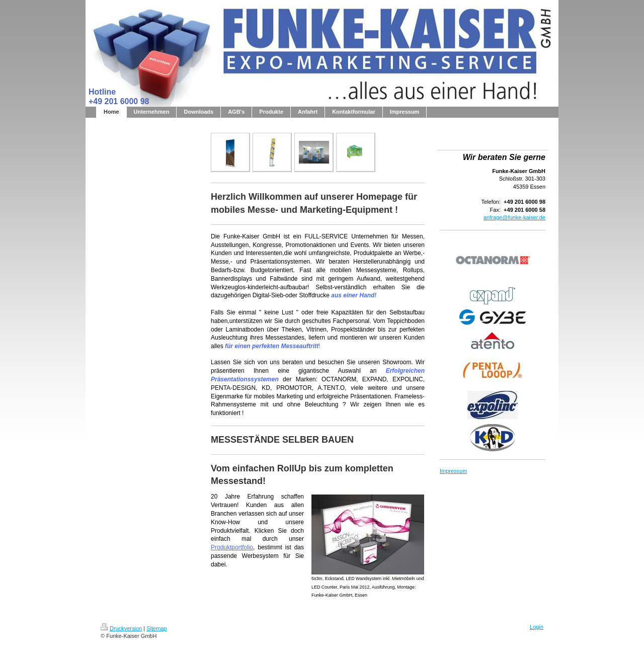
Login (537, 627)
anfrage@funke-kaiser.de (514, 217)
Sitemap (156, 628)
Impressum (453, 471)
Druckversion (121, 628)
